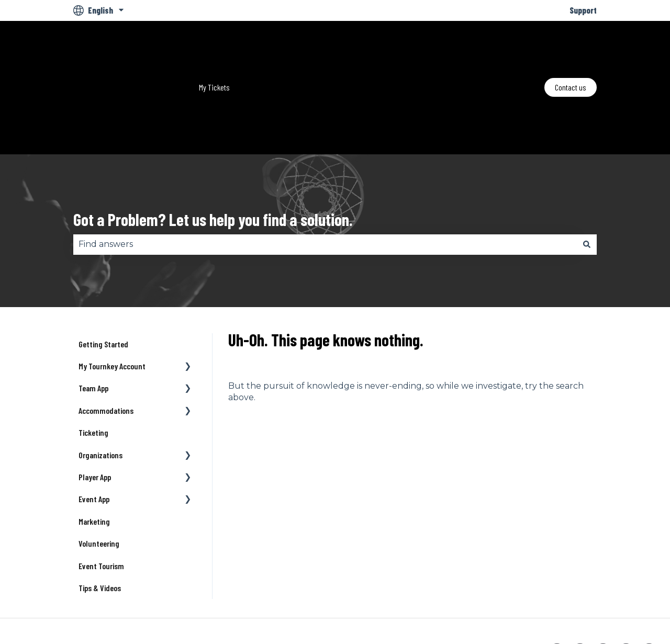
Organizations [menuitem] (100, 378)
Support (583, 10)
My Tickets (214, 49)
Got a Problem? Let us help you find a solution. (213, 142)
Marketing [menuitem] (94, 444)
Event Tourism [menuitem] (101, 489)
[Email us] (649, 575)
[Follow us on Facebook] (557, 575)
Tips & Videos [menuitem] (100, 511)
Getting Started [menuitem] (103, 267)
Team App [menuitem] (93, 311)
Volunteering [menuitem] (99, 466)
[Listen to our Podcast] (626, 575)
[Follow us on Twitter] (580, 575)
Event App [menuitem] (94, 422)
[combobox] (325, 167)
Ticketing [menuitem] (93, 355)
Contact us (571, 49)
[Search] (587, 167)
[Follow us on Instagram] (603, 575)
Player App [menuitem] (95, 400)
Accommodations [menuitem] (106, 334)
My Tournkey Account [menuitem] (112, 289)
